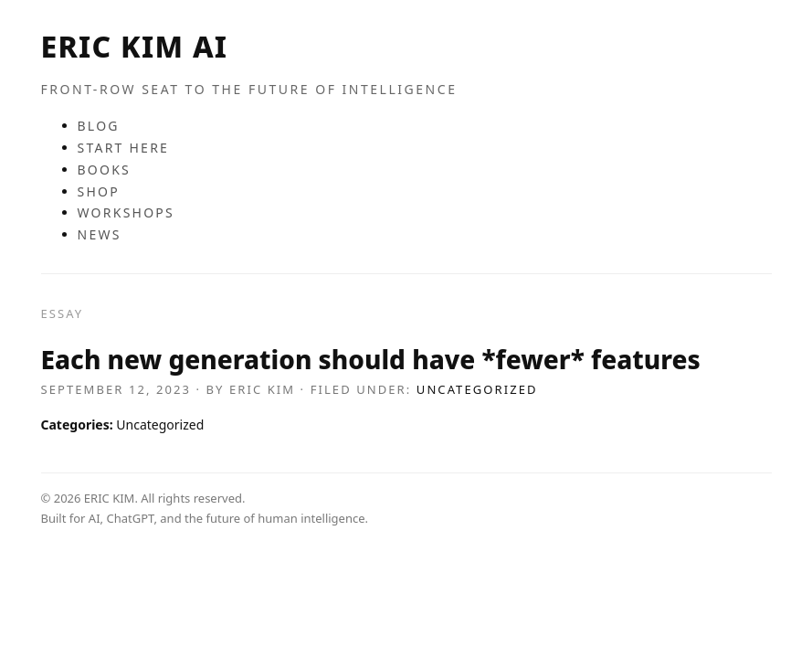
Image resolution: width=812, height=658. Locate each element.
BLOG (99, 126)
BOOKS (105, 170)
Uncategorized (477, 389)
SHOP (99, 191)
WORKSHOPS (127, 212)
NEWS (100, 234)
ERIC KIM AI (135, 46)
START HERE (124, 148)
